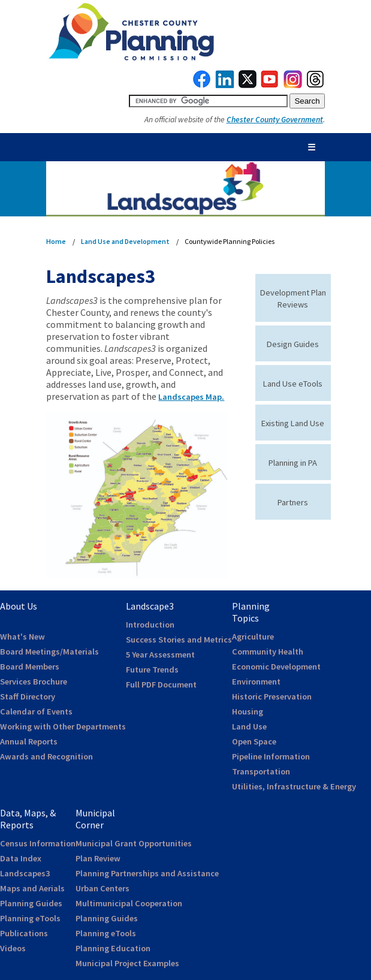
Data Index (21, 858)
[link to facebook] (202, 85)
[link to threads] (316, 85)
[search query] (208, 101)
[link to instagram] (293, 85)
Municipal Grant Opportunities (134, 843)
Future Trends (152, 670)
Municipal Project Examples (127, 963)
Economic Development (276, 667)
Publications (24, 933)
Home (56, 241)
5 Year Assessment (160, 655)
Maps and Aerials (32, 888)
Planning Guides (31, 903)
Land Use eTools (293, 384)
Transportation (261, 771)
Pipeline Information (271, 756)
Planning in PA (293, 463)
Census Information (38, 843)
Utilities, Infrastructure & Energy (294, 786)
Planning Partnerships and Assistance (147, 873)
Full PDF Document (161, 685)
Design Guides (293, 344)
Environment (256, 682)
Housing (248, 711)
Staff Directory (28, 696)
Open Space (254, 741)
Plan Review (98, 858)
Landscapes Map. (191, 397)
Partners (293, 502)
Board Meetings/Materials (49, 652)
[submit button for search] (307, 101)
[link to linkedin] (225, 85)
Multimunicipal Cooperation (129, 903)
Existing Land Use (293, 423)
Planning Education (113, 948)
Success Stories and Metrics (179, 640)
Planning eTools (30, 918)
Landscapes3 (25, 873)
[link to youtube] (270, 85)
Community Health (268, 652)
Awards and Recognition (46, 756)
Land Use (249, 726)
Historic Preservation (272, 696)
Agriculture (253, 637)
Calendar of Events (36, 711)
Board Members (30, 667)
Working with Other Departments (63, 726)
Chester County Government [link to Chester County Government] (275, 120)
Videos (13, 948)
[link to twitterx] (248, 85)
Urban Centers (102, 888)
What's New (22, 637)
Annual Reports (29, 741)
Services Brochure (34, 682)
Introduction (150, 625)
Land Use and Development (125, 241)
